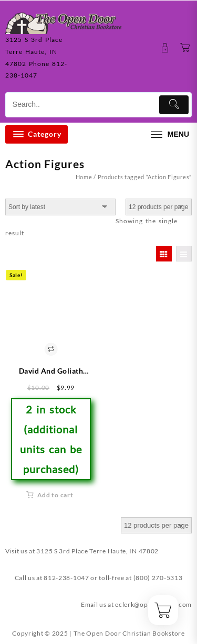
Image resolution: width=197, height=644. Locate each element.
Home (84, 177)
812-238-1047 (66, 578)
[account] (165, 48)
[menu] (169, 134)
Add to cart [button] (55, 495)
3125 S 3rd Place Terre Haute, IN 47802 (97, 551)
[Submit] (174, 105)
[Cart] (185, 48)
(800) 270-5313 (158, 578)
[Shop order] (60, 207)
